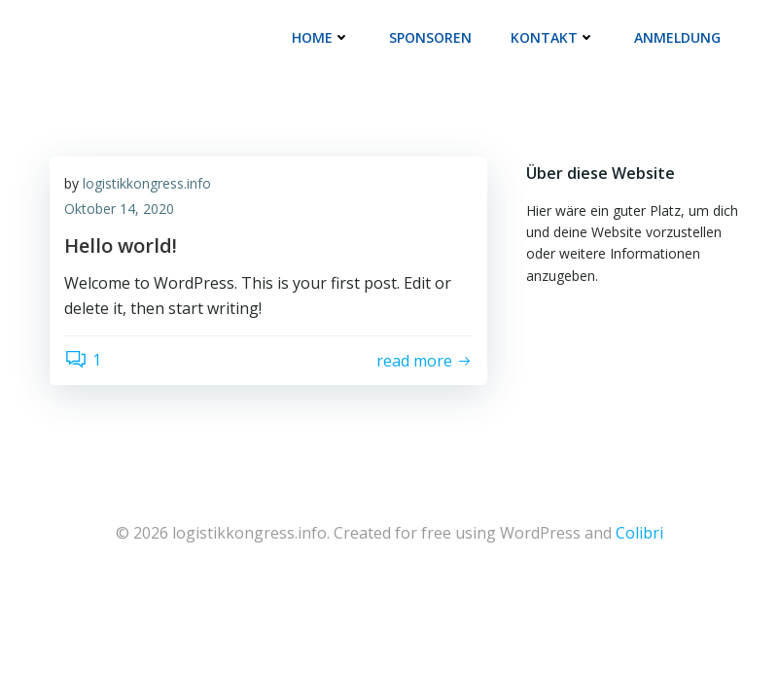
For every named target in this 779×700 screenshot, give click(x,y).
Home (321, 37)
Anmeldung (677, 37)
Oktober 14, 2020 (119, 209)
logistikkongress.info (147, 183)
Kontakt (553, 37)
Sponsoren (430, 37)
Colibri (639, 533)
